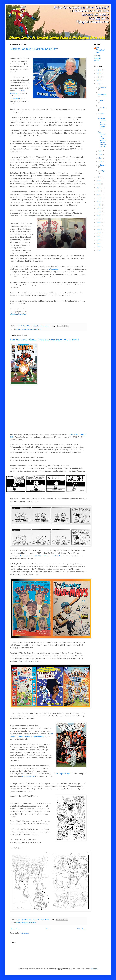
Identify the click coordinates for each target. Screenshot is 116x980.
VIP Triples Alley (63, 774)
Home (49, 929)
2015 (99, 198)
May (100, 158)
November (102, 95)
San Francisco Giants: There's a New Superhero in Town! (44, 339)
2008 (99, 222)
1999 (99, 247)
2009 (99, 219)
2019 (99, 184)
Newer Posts (15, 929)
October (101, 100)
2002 (99, 240)
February (102, 165)
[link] (15, 99)
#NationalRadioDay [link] (18, 314)
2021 (99, 177)
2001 (99, 243)
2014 (99, 202)
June (100, 155)
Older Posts (82, 929)
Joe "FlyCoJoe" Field (100, 50)
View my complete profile (97, 58)
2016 (99, 195)
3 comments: (45, 919)
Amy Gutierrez (28, 776)
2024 (99, 77)
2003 (99, 236)
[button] (48, 317)
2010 (99, 215)
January (101, 171)
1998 (99, 250)
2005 (99, 233)
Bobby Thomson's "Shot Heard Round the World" (40, 556)
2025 (99, 73)
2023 (99, 81)
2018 (99, 188)
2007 (99, 226)
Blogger (94, 969)
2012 (99, 209)
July (100, 151)
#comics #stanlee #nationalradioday (28, 329)
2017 (99, 191)
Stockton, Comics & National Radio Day (34, 49)
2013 (99, 205)
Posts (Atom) (24, 933)
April (101, 162)
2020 (99, 181)
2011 (99, 212)
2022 (99, 84)
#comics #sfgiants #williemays (26, 923)
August (101, 113)
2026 (99, 70)
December (102, 87)
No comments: (46, 326)
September (102, 108)
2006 (99, 230)
